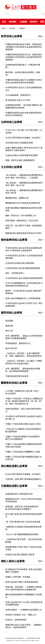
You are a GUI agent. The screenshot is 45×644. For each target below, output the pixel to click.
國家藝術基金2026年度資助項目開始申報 (23, 203)
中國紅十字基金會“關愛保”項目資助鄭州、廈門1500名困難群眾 (24, 438)
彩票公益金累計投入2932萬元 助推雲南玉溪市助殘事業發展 (24, 604)
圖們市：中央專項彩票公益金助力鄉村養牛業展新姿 (24, 292)
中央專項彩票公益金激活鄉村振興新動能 (23, 268)
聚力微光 (12, 28)
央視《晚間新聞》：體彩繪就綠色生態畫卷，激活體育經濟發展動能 (23, 370)
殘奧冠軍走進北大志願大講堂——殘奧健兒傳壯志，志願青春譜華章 (24, 626)
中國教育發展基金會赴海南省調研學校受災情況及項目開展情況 (24, 114)
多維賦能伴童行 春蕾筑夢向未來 (19, 494)
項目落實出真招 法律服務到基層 (19, 143)
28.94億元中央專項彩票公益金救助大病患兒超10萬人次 (24, 418)
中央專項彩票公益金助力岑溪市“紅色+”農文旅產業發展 (24, 305)
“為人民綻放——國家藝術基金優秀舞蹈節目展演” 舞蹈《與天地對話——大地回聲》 (24, 176)
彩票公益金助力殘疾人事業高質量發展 (22, 582)
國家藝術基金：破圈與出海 (17, 198)
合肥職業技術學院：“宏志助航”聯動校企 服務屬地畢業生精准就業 (24, 106)
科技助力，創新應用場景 (16, 620)
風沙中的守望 (11, 348)
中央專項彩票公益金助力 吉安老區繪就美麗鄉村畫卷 (24, 257)
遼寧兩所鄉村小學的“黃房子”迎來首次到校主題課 (24, 548)
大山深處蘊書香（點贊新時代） (19, 95)
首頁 (4, 22)
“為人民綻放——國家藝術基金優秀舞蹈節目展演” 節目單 (24, 192)
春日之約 (9, 331)
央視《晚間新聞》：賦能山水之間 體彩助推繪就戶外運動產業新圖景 (24, 337)
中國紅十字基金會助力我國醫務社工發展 (23, 452)
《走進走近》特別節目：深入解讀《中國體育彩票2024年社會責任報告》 (24, 362)
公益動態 (23, 22)
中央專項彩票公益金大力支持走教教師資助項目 (24, 89)
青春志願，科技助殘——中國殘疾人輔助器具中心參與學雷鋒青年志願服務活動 (24, 588)
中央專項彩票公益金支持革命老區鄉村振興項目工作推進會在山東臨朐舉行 (24, 249)
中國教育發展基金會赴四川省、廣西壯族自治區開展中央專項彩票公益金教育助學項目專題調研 (24, 57)
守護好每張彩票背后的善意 (17, 376)
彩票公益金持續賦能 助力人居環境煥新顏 (23, 298)
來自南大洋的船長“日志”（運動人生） (22, 615)
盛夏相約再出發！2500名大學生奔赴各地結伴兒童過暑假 (24, 500)
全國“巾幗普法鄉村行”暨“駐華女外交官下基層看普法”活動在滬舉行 (24, 149)
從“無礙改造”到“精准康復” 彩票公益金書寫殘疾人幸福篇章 (24, 571)
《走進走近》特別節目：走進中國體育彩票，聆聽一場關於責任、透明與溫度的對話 (24, 355)
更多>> (41, 36)
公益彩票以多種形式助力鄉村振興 (20, 263)
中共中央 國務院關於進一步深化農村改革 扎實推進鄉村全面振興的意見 (24, 284)
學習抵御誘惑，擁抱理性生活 (18, 343)
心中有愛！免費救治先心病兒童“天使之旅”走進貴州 (22, 392)
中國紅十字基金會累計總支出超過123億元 (23, 424)
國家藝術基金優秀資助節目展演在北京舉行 (24, 233)
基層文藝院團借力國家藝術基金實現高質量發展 (24, 209)
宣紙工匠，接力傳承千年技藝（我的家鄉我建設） (24, 227)
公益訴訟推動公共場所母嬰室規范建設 (22, 155)
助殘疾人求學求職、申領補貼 (18, 577)
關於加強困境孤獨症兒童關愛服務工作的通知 (24, 596)
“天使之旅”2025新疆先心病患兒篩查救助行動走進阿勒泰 (24, 430)
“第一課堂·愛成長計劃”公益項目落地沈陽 (23, 522)
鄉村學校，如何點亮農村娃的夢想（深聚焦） (23, 74)
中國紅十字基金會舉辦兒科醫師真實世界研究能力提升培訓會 (24, 445)
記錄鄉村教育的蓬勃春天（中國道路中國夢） (23, 66)
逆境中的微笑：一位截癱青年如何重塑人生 (24, 610)
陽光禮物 (9, 321)
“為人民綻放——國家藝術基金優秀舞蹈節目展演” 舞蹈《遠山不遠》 (24, 184)
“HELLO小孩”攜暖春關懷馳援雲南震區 (22, 534)
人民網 (3, 28)
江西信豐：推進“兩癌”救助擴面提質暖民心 (24, 479)
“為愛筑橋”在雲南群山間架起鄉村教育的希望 (24, 528)
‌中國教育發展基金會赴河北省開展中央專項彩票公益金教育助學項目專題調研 (24, 81)
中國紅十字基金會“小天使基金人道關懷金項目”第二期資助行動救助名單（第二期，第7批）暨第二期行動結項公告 (24, 401)
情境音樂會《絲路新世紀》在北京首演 (22, 221)
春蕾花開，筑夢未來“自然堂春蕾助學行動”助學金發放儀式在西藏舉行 (22, 508)
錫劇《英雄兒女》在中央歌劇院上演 (21, 215)
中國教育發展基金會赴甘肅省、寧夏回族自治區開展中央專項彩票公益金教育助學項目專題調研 (24, 47)
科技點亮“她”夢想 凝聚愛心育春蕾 (20, 555)
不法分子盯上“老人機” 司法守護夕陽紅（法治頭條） (24, 131)
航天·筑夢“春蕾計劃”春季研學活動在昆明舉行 (24, 515)
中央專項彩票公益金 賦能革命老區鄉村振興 (24, 278)
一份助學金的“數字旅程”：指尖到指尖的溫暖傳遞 (24, 541)
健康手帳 (9, 326)
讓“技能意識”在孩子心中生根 (18, 100)
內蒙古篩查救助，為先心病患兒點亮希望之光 (24, 410)
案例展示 (34, 22)
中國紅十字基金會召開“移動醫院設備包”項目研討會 (24, 458)
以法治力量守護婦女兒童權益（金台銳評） (24, 138)
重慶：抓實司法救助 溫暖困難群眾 (20, 160)
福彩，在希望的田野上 (15, 273)
